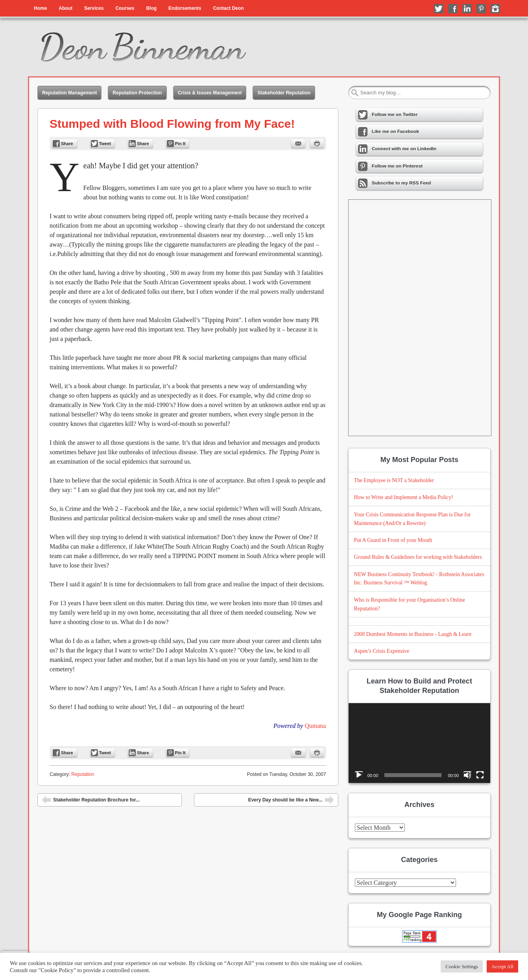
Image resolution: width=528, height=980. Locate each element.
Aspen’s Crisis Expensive (382, 651)
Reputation (83, 774)
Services (94, 8)
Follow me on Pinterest (481, 9)
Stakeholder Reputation (284, 93)
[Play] (359, 775)
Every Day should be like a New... (291, 801)
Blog (151, 8)
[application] (419, 743)
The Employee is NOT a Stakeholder (394, 480)
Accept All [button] (502, 966)
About (66, 8)
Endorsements (185, 8)
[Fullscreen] (480, 775)
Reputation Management (69, 93)
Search (355, 93)
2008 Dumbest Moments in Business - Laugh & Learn (413, 634)
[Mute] (467, 775)
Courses (125, 8)
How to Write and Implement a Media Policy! (404, 497)
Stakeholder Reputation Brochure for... (91, 801)
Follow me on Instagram (495, 9)
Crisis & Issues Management (210, 93)
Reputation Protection (137, 93)
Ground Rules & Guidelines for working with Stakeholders (418, 557)
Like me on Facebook (453, 9)
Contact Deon (228, 8)
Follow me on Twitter (439, 9)
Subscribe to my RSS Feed (395, 183)
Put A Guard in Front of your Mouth (393, 540)
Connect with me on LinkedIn (467, 9)
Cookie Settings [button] (462, 966)
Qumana (315, 726)
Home (40, 8)
